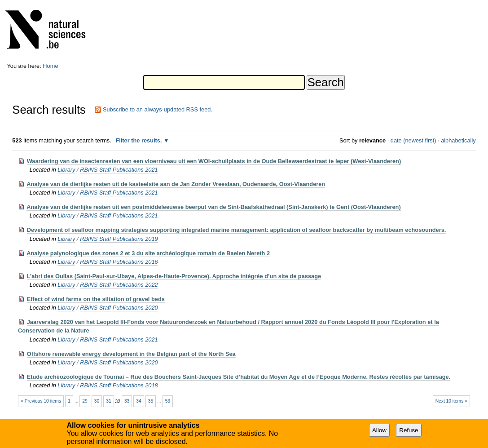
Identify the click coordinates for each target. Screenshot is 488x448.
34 (138, 401)
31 (108, 401)
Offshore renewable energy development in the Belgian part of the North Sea (131, 354)
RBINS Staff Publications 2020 (119, 308)
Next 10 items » (451, 401)
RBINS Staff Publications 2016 (119, 262)
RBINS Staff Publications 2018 (119, 385)
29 (85, 401)
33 (127, 401)
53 (168, 401)
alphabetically (458, 140)
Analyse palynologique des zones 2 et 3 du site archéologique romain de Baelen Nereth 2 (148, 253)
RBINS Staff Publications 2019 (119, 239)
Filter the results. (139, 140)
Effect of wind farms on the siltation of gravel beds (96, 299)
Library (66, 170)
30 (97, 401)
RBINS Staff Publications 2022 (119, 285)
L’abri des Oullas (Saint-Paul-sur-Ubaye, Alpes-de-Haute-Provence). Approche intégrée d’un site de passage (174, 276)
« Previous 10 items (41, 401)
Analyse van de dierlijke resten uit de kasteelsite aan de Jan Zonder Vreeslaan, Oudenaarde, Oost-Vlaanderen (176, 184)
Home (50, 66)
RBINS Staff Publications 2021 (119, 170)
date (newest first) (413, 140)
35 (151, 401)
